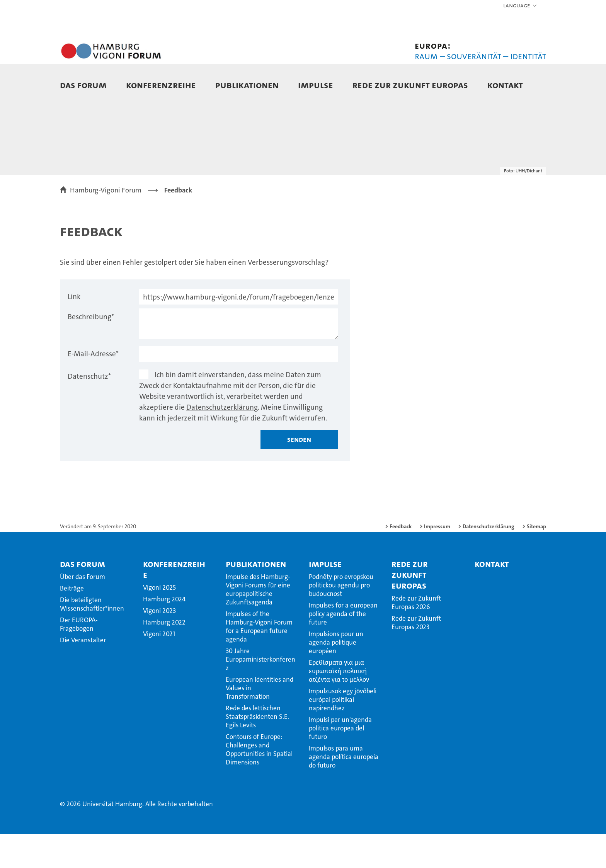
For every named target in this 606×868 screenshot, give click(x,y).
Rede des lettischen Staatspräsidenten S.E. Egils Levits (257, 751)
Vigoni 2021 (159, 668)
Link (74, 331)
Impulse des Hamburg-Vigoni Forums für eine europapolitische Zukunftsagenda (258, 623)
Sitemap (536, 560)
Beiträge (72, 622)
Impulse (316, 85)
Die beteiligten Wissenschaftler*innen (92, 638)
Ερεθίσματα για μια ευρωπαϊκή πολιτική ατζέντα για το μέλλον (339, 705)
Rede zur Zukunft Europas (410, 85)
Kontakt (505, 85)
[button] (520, 6)
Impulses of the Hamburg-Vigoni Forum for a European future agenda (259, 660)
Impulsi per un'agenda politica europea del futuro (340, 762)
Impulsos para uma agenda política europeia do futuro (344, 791)
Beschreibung (91, 351)
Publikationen (247, 85)
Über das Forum (83, 611)
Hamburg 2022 (164, 656)
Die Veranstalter (83, 674)
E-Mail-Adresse (93, 388)
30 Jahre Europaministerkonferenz (260, 693)
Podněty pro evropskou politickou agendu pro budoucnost (341, 619)
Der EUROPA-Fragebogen (79, 658)
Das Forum (83, 85)
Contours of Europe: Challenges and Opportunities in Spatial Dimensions (259, 783)
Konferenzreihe (161, 85)
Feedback (401, 560)
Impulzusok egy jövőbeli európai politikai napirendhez (343, 734)
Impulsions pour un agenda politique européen (336, 676)
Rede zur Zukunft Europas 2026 (416, 637)
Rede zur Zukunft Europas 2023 (416, 657)
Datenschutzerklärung (222, 441)
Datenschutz (89, 410)
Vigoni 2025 (159, 621)
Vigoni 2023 (159, 645)
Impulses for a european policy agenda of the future (343, 648)
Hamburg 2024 (164, 633)
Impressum (437, 560)
